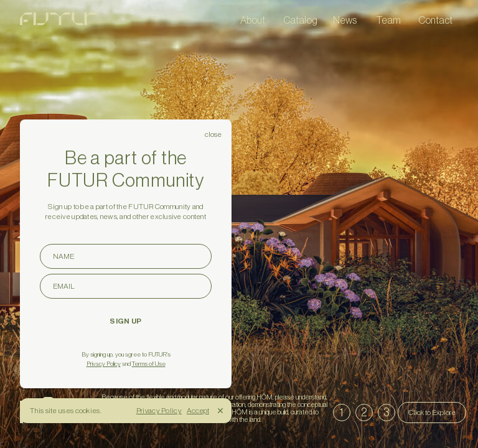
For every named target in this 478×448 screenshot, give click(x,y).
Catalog (300, 20)
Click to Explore (432, 413)
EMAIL (132, 286)
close (213, 134)
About (253, 20)
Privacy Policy (104, 364)
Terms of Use (149, 364)
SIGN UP (125, 321)
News (345, 20)
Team (388, 20)
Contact (435, 20)
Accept (198, 411)
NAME (132, 256)
